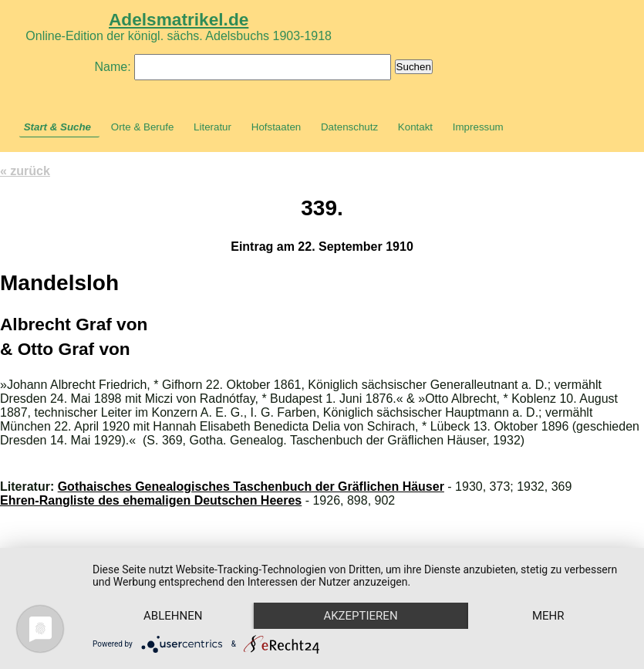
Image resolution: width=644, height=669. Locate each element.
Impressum (478, 127)
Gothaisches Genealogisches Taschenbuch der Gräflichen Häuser (251, 487)
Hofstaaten (276, 127)
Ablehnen (173, 616)
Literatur (212, 127)
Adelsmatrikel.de (179, 19)
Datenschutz (349, 127)
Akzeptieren (360, 616)
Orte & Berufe (143, 127)
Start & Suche (57, 127)
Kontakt (415, 127)
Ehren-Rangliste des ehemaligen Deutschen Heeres (151, 500)
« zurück (25, 171)
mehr (548, 616)
